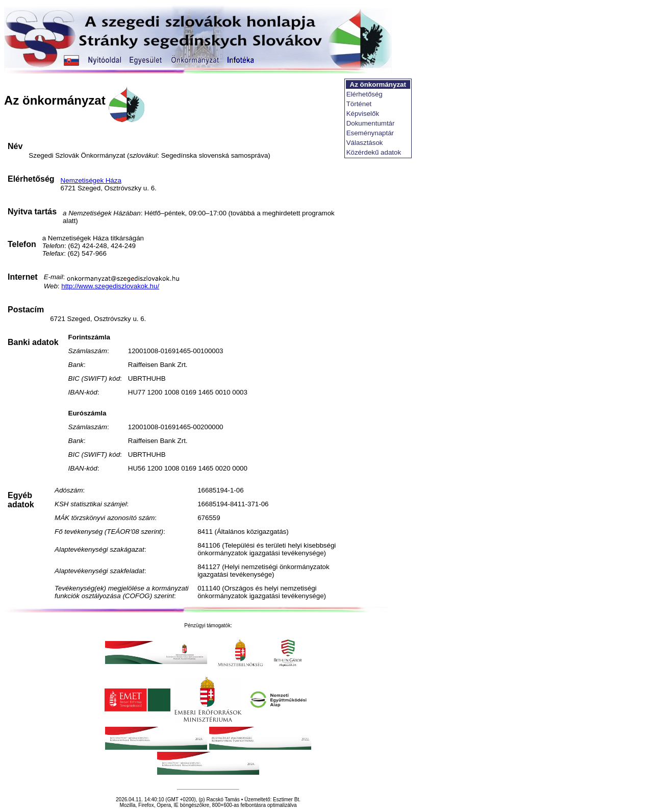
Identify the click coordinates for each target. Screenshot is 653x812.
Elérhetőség (365, 94)
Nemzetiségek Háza (91, 180)
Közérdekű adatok (374, 152)
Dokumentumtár (371, 123)
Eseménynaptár (370, 133)
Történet (359, 104)
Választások (365, 143)
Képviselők (363, 114)
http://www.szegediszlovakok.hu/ (110, 286)
